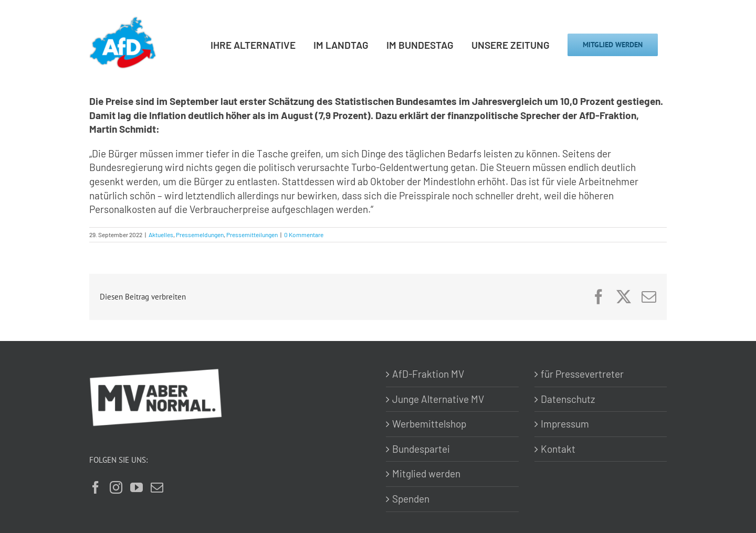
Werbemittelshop (429, 424)
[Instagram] (116, 487)
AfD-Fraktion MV (428, 374)
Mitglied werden (426, 473)
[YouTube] (136, 487)
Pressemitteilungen (252, 234)
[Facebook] (96, 487)
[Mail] (157, 487)
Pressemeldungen (200, 234)
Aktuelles (161, 234)
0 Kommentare (304, 234)
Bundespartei (421, 449)
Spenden (411, 499)
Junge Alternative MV (438, 399)
